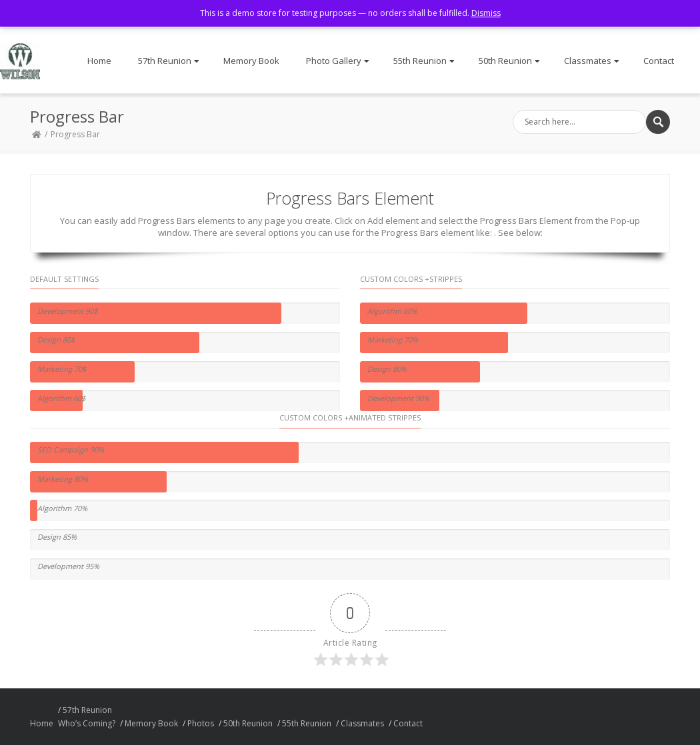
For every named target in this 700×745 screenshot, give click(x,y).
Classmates (592, 61)
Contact (659, 61)
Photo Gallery (338, 61)
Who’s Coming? (87, 723)
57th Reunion (169, 61)
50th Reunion (509, 61)
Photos (201, 723)
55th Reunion (424, 61)
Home (99, 61)
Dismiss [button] (486, 13)
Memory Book (251, 61)
